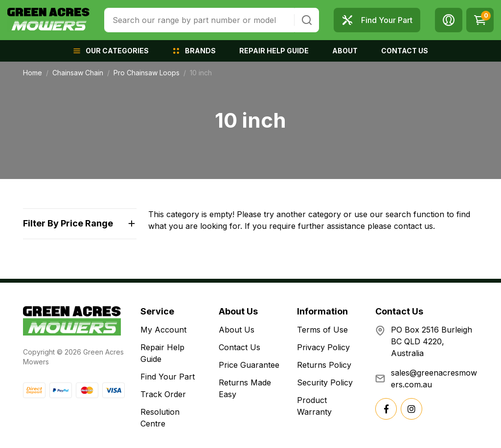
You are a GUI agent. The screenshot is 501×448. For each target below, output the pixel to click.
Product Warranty (314, 406)
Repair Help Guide (162, 353)
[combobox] (199, 20)
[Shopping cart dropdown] (480, 20)
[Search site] (307, 20)
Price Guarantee (249, 365)
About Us (237, 330)
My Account (163, 330)
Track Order (163, 394)
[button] (449, 20)
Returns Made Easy (245, 388)
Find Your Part (168, 377)
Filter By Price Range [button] (68, 223)
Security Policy (325, 382)
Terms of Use (322, 330)
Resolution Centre (160, 418)
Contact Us (239, 347)
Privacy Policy (323, 347)
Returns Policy (324, 365)
